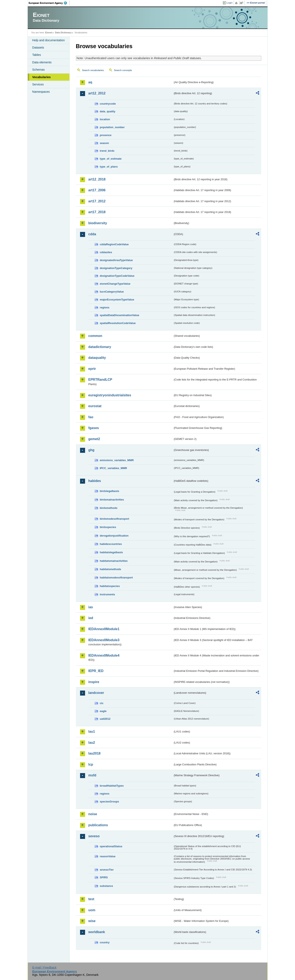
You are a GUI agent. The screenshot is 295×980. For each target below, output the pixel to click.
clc (102, 703)
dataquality (97, 358)
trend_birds (107, 151)
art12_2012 (97, 93)
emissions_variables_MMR (117, 460)
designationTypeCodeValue (117, 276)
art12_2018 (97, 179)
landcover (96, 693)
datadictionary (100, 347)
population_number (112, 127)
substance (106, 886)
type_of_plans (109, 167)
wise (92, 921)
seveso (94, 836)
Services (38, 84)
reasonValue (108, 856)
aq (90, 82)
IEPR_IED (96, 671)
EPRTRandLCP (100, 380)
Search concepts (123, 70)
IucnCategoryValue (112, 292)
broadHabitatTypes (112, 786)
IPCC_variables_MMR (114, 468)
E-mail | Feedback (44, 967)
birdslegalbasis (110, 491)
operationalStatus (111, 846)
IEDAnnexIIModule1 (104, 629)
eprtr (92, 369)
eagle (103, 711)
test (91, 899)
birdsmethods (109, 508)
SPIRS (104, 877)
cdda (92, 234)
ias (91, 607)
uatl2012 (105, 719)
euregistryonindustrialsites (110, 395)
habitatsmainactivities (114, 561)
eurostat (95, 406)
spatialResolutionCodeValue (118, 323)
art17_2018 (97, 212)
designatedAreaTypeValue (116, 260)
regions (105, 307)
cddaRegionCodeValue (114, 244)
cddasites (106, 252)
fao (91, 417)
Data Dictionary (63, 33)
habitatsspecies (110, 586)
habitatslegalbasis (111, 552)
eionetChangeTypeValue (115, 284)
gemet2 (94, 439)
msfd (92, 775)
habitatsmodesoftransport (116, 578)
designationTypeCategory (116, 268)
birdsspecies (108, 527)
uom (92, 910)
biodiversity (98, 223)
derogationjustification (114, 536)
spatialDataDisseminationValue (120, 315)
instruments (107, 594)
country (105, 942)
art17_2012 (97, 201)
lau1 (92, 732)
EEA (49, 3)
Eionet (49, 33)
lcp (91, 764)
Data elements (42, 62)
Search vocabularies (93, 70)
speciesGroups (109, 802)
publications (98, 825)
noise (93, 814)
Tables (37, 55)
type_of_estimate (111, 159)
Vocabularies (42, 77)
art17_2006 (97, 190)
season (104, 143)
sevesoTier (107, 870)
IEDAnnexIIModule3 (104, 640)
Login (230, 3)
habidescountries (111, 544)
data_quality (108, 111)
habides (95, 481)
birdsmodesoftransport (115, 519)
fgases (94, 428)
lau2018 (95, 753)
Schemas (39, 70)
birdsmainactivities (112, 500)
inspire (94, 682)
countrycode (108, 104)
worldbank (97, 932)
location (105, 119)
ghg (91, 450)
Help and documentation (49, 40)
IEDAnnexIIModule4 (104, 655)
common (95, 336)
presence (106, 135)
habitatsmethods (110, 569)
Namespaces (41, 92)
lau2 (92, 743)
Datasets (38, 48)
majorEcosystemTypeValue (117, 300)
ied (91, 618)
